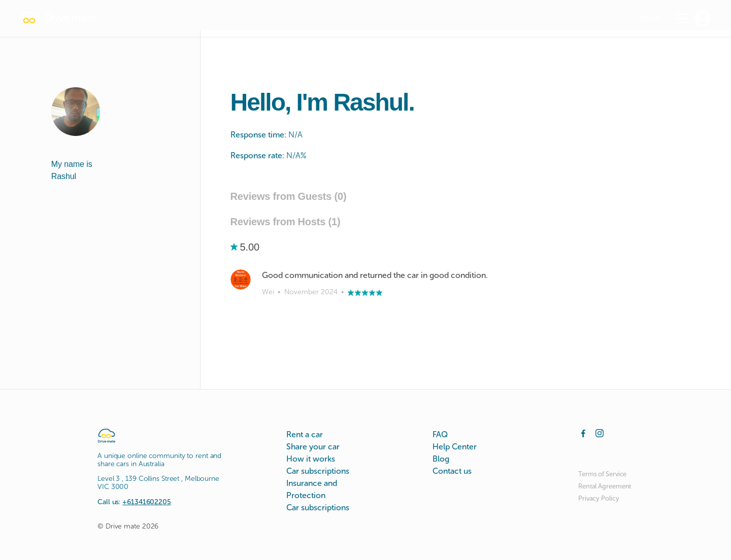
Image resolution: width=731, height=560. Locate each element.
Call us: (134, 502)
